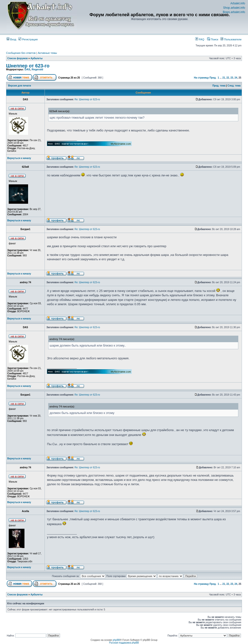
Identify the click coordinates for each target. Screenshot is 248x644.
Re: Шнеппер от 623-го (87, 99)
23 (232, 78)
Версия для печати (20, 86)
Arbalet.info (238, 3)
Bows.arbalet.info (234, 12)
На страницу (201, 78)
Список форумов (18, 58)
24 (236, 78)
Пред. (213, 78)
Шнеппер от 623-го (28, 66)
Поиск (213, 39)
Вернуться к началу (19, 158)
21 (224, 78)
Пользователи (231, 39)
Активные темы (47, 53)
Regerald (37, 69)
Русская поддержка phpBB (124, 643)
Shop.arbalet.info (234, 8)
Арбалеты (37, 58)
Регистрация (28, 39)
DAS (27, 69)
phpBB (116, 640)
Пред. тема (219, 86)
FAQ (200, 39)
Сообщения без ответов (21, 53)
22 (228, 78)
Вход (11, 39)
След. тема (234, 86)
